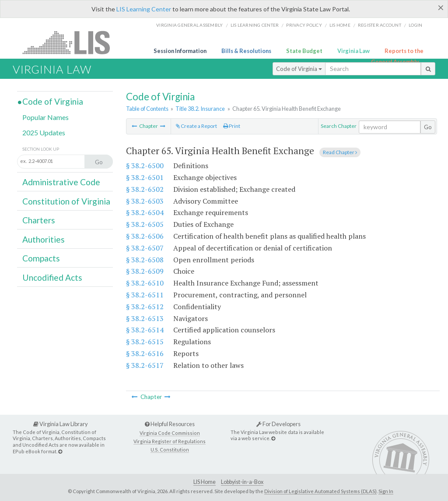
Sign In (386, 491)
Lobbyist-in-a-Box (242, 482)
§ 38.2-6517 (145, 365)
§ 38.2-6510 (145, 283)
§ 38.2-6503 (145, 201)
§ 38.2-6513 (145, 318)
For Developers (278, 424)
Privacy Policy (304, 25)
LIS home (340, 25)
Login (415, 25)
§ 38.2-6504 (145, 212)
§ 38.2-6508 (145, 260)
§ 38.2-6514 (145, 330)
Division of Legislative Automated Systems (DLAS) (320, 491)
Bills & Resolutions (246, 51)
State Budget (304, 51)
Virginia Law (353, 51)
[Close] (441, 7)
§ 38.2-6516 (145, 353)
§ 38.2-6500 (145, 166)
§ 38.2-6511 (145, 295)
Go (428, 127)
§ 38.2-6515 (145, 342)
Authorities (44, 239)
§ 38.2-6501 (145, 177)
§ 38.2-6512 (145, 307)
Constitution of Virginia (66, 201)
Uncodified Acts (52, 277)
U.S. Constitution (170, 450)
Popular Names (45, 117)
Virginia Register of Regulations (170, 441)
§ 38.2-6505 (145, 224)
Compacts (41, 258)
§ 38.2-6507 (145, 248)
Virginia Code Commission (170, 433)
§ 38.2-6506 (145, 236)
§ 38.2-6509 (145, 271)
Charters (39, 220)
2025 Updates (44, 132)
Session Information (180, 51)
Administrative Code (61, 182)
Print (232, 126)
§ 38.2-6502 (145, 189)
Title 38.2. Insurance (200, 109)
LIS (71, 42)
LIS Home (205, 482)
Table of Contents (147, 109)
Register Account (380, 25)
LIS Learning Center (144, 9)
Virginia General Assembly (189, 25)
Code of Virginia (299, 69)
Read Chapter (340, 152)
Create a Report (196, 126)
